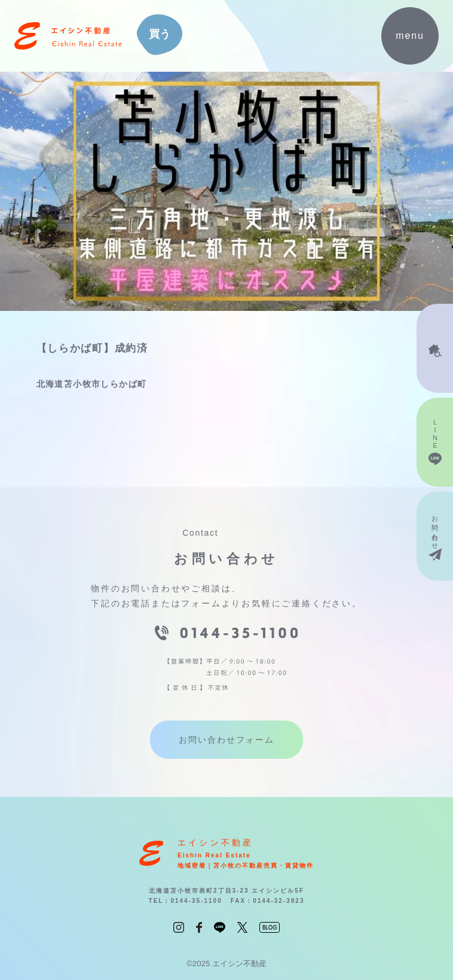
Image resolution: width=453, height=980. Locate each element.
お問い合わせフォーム (227, 740)
